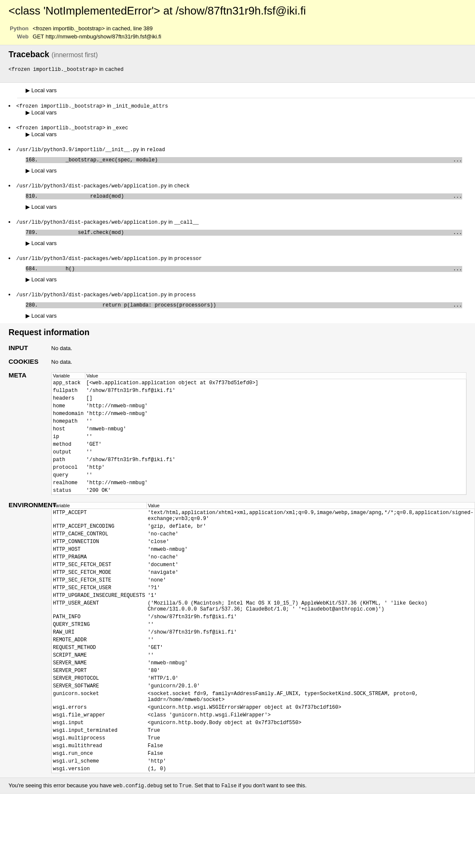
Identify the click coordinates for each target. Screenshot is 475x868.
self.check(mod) (252, 238)
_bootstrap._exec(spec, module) (252, 162)
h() (252, 276)
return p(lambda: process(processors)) (252, 314)
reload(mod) (252, 200)
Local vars (41, 91)
